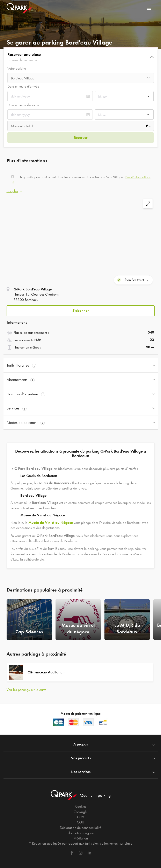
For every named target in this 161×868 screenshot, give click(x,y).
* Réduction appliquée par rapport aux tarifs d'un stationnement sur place (81, 840)
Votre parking (17, 68)
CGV (81, 814)
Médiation (81, 835)
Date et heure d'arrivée (23, 86)
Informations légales (80, 830)
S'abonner (80, 308)
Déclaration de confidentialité (80, 825)
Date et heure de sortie (23, 105)
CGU (80, 819)
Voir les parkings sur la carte (26, 687)
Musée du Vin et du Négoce (51, 519)
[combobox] (81, 78)
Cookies (81, 804)
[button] (81, 57)
